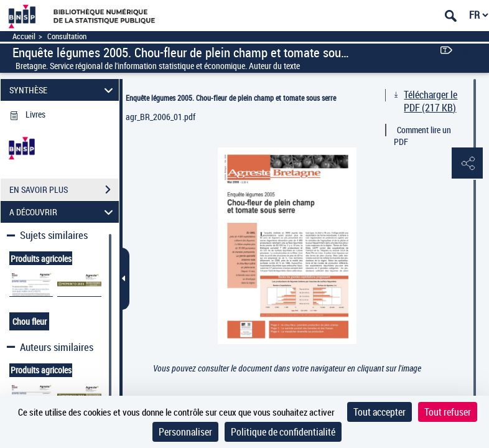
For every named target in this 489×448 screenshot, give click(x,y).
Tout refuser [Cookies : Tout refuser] (448, 412)
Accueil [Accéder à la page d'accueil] (24, 36)
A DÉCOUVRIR (63, 212)
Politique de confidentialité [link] (283, 432)
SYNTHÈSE (63, 90)
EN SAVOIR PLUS (64, 190)
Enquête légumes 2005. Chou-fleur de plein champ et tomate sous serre (231, 98)
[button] (467, 164)
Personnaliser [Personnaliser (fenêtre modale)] (185, 432)
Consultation (67, 36)
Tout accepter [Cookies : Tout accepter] (380, 412)
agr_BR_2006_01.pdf (161, 117)
